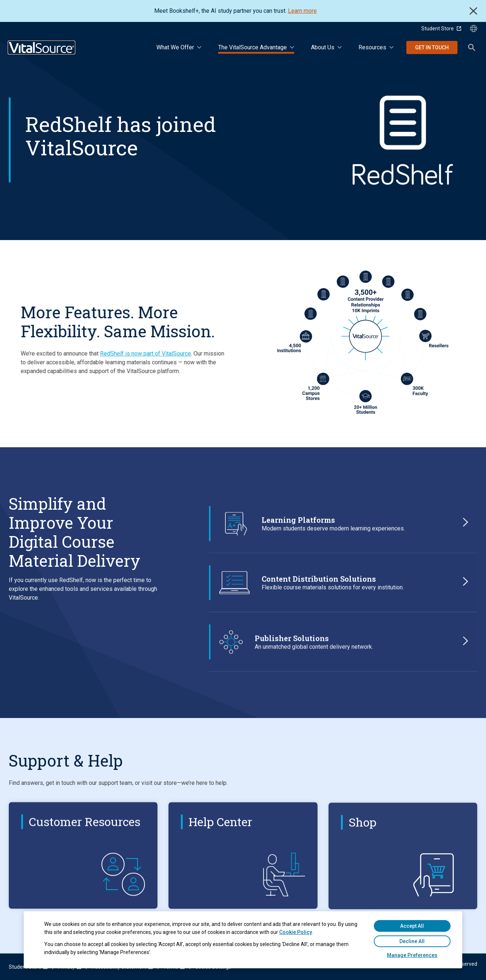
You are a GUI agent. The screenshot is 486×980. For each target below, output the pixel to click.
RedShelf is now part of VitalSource (122, 354)
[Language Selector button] (474, 29)
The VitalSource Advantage (253, 47)
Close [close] (473, 11)
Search (472, 48)
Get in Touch (432, 48)
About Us (323, 47)
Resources (372, 47)
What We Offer (175, 47)
